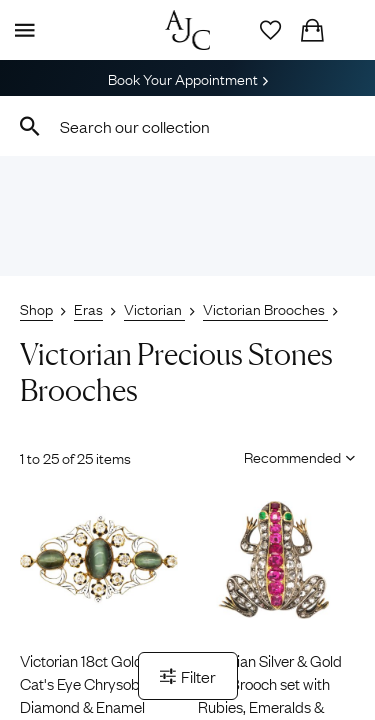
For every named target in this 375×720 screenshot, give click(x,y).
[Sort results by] (292, 456)
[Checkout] (312, 30)
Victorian (154, 308)
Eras (88, 308)
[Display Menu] (21, 30)
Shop (36, 308)
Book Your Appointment (188, 78)
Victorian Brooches (265, 308)
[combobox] (187, 126)
